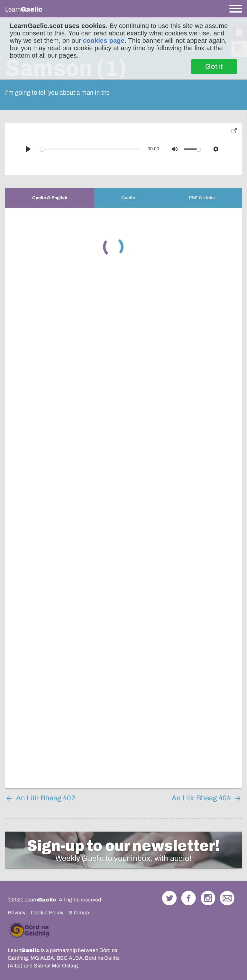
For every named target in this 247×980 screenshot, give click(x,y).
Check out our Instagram (208, 898)
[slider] (90, 149)
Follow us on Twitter (169, 898)
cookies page (104, 41)
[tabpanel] (123, 498)
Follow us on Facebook (189, 898)
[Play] (28, 149)
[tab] (50, 198)
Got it (214, 67)
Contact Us (227, 898)
